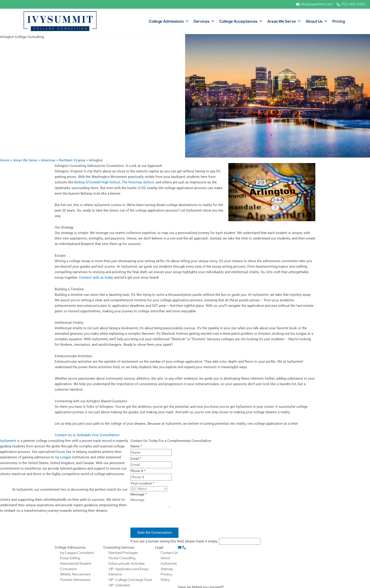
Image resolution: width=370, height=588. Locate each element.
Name (136, 446)
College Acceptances (241, 21)
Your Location (142, 483)
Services (204, 21)
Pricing (339, 21)
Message (139, 494)
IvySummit (8, 440)
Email (136, 458)
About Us (317, 21)
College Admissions (169, 21)
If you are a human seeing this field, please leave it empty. (195, 541)
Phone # (138, 471)
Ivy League (63, 457)
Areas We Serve (284, 21)
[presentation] (165, 518)
